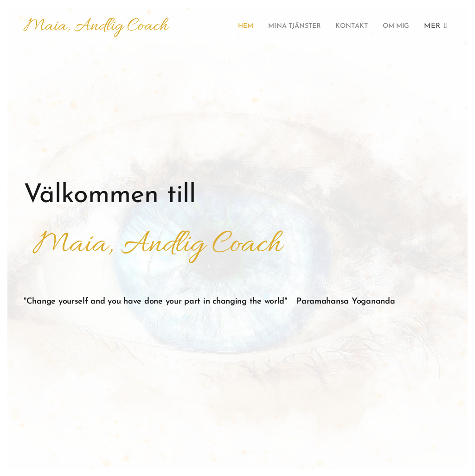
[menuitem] (230, 26)
